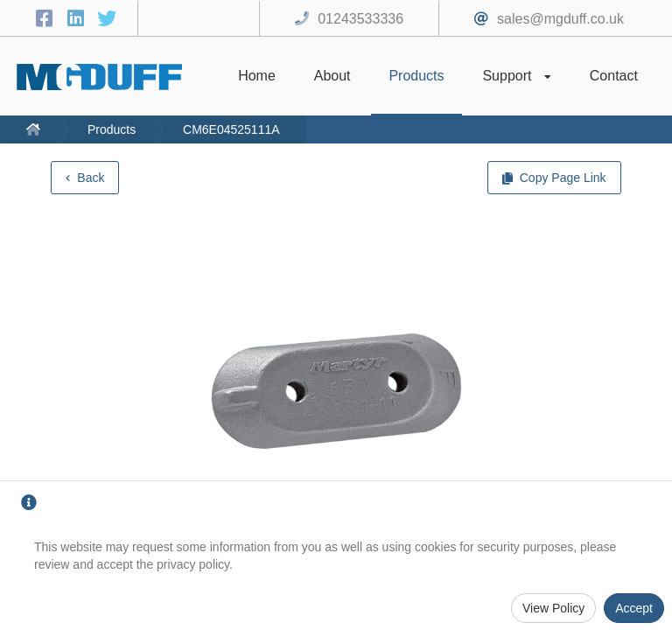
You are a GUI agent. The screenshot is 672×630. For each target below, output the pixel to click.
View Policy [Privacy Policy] (553, 608)
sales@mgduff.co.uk (560, 19)
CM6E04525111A (231, 129)
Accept (634, 608)
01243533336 (360, 19)
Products (112, 129)
